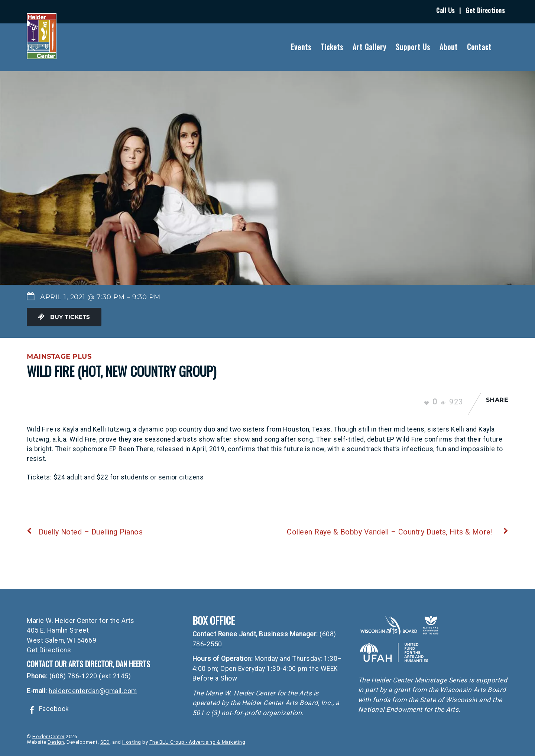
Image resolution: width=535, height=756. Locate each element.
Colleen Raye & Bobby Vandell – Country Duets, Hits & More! (398, 532)
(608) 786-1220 (73, 676)
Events (301, 47)
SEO (105, 742)
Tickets (332, 47)
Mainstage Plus (59, 356)
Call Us (445, 10)
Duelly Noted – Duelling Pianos (85, 532)
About (449, 47)
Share (497, 400)
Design (56, 742)
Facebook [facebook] (48, 709)
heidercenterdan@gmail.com (93, 691)
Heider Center (48, 736)
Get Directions (485, 10)
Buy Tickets (64, 317)
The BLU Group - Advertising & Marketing (197, 742)
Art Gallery (369, 47)
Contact (479, 47)
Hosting (132, 742)
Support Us (413, 47)
